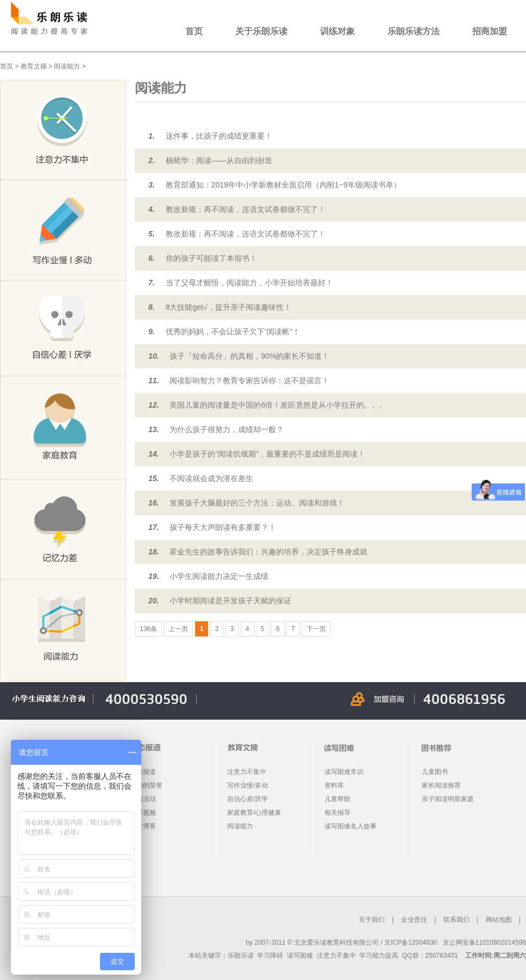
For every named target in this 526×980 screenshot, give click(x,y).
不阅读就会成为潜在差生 (211, 478)
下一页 (316, 629)
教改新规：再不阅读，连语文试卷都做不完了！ (246, 209)
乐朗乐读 (241, 956)
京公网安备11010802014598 (484, 942)
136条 (148, 629)
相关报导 (337, 813)
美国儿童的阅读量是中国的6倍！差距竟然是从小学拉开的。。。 (278, 405)
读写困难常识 (344, 772)
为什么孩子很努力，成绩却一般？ (227, 429)
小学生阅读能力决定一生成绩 (219, 576)
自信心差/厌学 (248, 799)
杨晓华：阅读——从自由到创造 (219, 160)
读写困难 (300, 956)
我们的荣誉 (146, 785)
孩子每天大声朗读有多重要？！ (223, 527)
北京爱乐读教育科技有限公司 (336, 942)
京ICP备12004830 (411, 942)
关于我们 (372, 920)
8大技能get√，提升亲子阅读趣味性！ (228, 307)
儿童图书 (435, 772)
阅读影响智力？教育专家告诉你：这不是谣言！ (249, 380)
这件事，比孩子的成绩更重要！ (219, 136)
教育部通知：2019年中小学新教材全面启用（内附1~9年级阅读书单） (283, 185)
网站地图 (499, 920)
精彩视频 (143, 813)
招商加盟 (490, 31)
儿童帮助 (337, 799)
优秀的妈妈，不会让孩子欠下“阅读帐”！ (233, 332)
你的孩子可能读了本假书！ (211, 258)
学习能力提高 (379, 956)
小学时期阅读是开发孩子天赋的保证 (230, 601)
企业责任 (414, 920)
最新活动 (143, 799)
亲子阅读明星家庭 (448, 799)
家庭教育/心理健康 (254, 813)
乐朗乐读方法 (414, 31)
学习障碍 (270, 956)
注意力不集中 (247, 772)
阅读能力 (67, 66)
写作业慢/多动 (248, 785)
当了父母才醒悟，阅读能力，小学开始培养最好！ (249, 283)
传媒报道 (143, 772)
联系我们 (456, 920)
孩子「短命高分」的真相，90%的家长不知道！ (249, 356)
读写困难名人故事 (350, 826)
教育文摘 (34, 66)
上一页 (178, 629)
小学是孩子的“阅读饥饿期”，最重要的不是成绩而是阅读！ (267, 454)
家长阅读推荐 (441, 785)
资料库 (334, 785)
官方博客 (143, 826)
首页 (194, 31)
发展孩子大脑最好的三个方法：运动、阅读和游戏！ (257, 503)
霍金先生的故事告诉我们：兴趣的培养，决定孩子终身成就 (268, 552)
